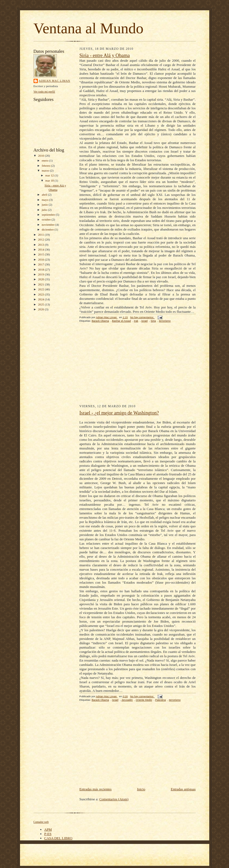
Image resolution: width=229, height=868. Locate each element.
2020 (42, 279)
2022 (42, 289)
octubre (47, 219)
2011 (42, 235)
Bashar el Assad (121, 321)
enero (45, 160)
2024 (42, 299)
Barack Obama (100, 321)
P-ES (48, 834)
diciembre (48, 229)
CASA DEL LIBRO (58, 838)
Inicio (141, 789)
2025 (42, 304)
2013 (42, 245)
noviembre (49, 225)
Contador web (41, 822)
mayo (45, 200)
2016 (42, 259)
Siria (153, 321)
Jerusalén (127, 700)
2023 (42, 294)
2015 (42, 254)
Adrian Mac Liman (55, 81)
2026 (42, 309)
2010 (42, 156)
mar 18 (50, 180)
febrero (46, 166)
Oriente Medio (144, 700)
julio (45, 210)
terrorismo (165, 321)
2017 (42, 264)
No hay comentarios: (142, 317)
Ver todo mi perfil (44, 91)
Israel (145, 321)
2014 (42, 249)
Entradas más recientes (96, 789)
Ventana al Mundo (89, 28)
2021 (42, 284)
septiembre (49, 215)
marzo (46, 170)
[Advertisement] (138, 367)
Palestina (161, 700)
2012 (42, 239)
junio (45, 205)
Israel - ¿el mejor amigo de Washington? (119, 413)
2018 (42, 269)
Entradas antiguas (183, 789)
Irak (136, 321)
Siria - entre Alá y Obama (105, 55)
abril (45, 195)
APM (48, 829)
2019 (42, 274)
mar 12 (50, 175)
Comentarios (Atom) (114, 799)
